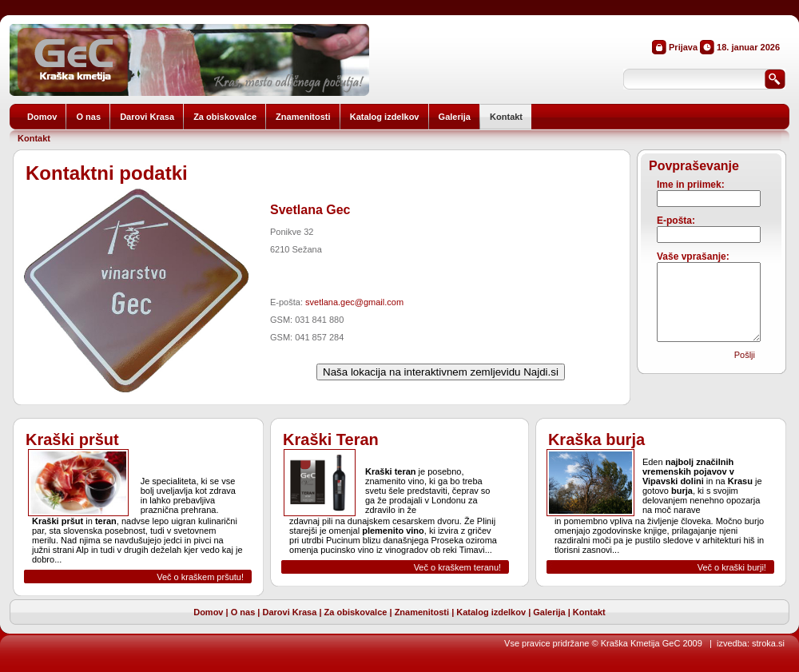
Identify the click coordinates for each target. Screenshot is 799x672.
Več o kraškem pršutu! (200, 577)
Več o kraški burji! (732, 567)
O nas (243, 612)
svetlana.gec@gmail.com (354, 302)
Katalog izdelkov (491, 612)
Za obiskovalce (356, 612)
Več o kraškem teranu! (457, 567)
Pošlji (745, 355)
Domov (208, 612)
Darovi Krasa (289, 612)
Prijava (683, 47)
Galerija (549, 612)
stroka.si (768, 643)
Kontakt (34, 138)
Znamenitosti (422, 612)
